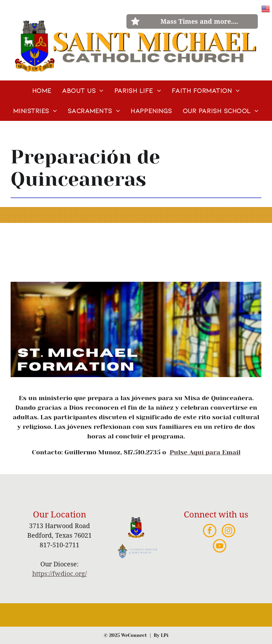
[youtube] (220, 547)
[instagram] (228, 531)
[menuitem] (42, 91)
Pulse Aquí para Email (205, 452)
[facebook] (210, 531)
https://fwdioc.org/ (59, 574)
